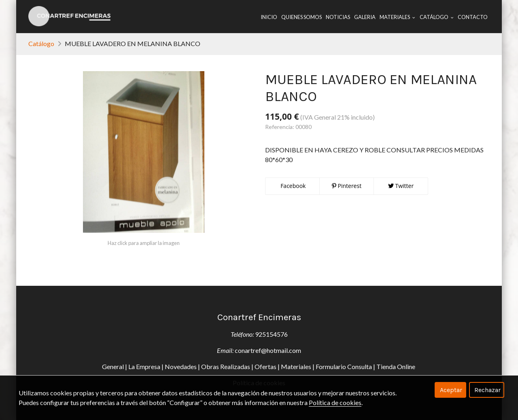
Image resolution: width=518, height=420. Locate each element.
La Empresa (144, 366)
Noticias (338, 17)
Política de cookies (335, 402)
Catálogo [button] (437, 17)
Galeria (365, 17)
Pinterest (347, 186)
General (113, 366)
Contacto (473, 17)
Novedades (181, 366)
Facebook (293, 186)
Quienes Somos (301, 17)
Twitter (401, 186)
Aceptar (451, 390)
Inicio (269, 17)
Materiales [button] (397, 17)
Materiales (296, 366)
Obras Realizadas (226, 366)
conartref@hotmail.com (268, 350)
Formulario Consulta (344, 366)
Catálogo (41, 43)
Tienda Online (396, 366)
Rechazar (487, 390)
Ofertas (265, 366)
